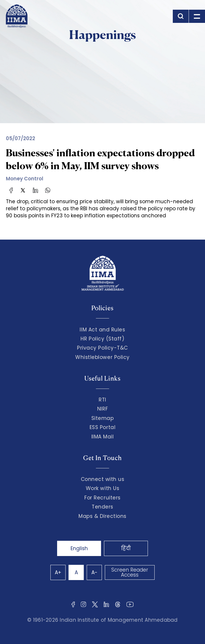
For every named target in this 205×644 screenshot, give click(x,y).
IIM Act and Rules (102, 330)
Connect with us (103, 479)
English (79, 548)
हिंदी (126, 548)
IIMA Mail (103, 437)
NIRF (102, 409)
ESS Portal (102, 427)
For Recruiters (102, 498)
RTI (102, 400)
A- (94, 572)
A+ (58, 572)
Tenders (102, 507)
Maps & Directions (102, 516)
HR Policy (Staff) (102, 339)
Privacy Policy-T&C (102, 348)
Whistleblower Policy (102, 357)
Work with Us (102, 488)
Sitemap (103, 418)
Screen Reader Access (130, 572)
